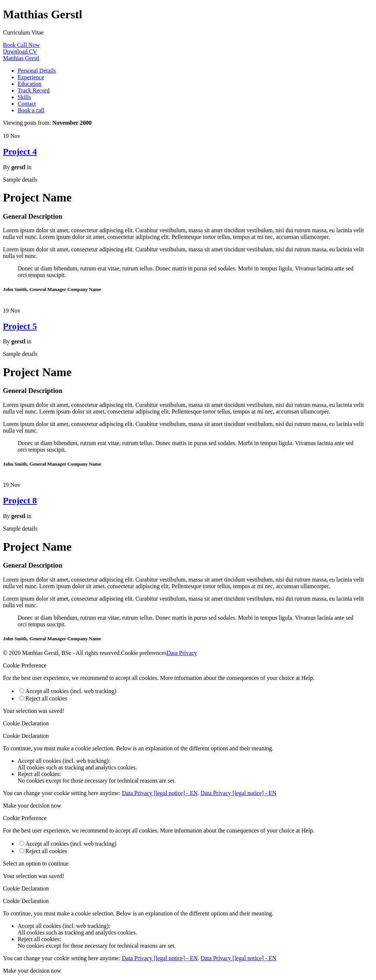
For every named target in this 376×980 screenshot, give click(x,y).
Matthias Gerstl (21, 58)
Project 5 (20, 326)
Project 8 (20, 500)
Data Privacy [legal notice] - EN (160, 793)
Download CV (20, 52)
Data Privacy (182, 653)
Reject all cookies (43, 698)
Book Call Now (21, 45)
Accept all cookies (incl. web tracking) (68, 691)
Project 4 (20, 152)
